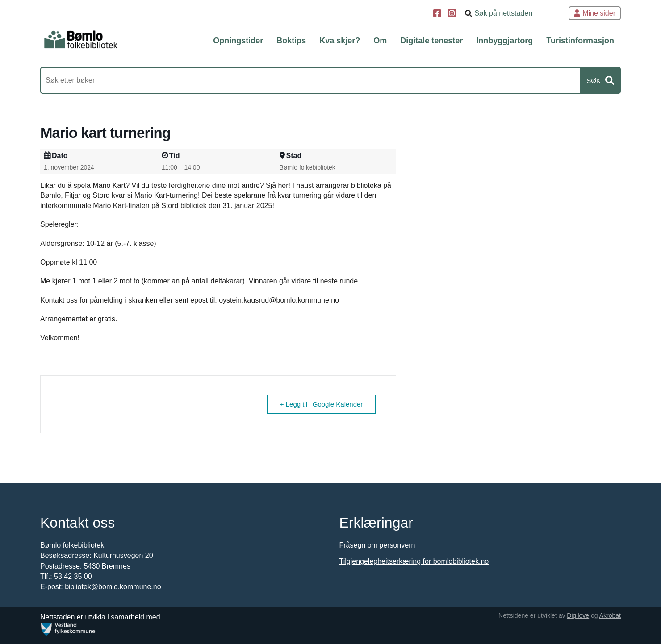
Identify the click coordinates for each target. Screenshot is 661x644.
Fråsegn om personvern (377, 545)
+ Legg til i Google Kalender (322, 404)
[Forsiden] (81, 40)
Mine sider (595, 13)
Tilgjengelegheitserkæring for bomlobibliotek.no (414, 561)
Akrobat (610, 615)
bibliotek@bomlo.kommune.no (113, 587)
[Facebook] (438, 14)
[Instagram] (453, 14)
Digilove (578, 615)
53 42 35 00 (73, 576)
